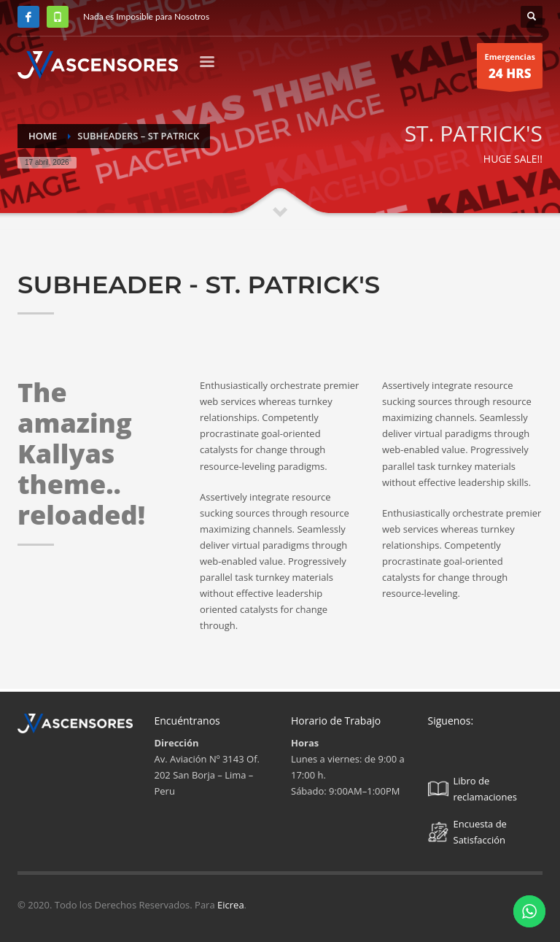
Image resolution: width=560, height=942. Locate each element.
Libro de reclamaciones (472, 789)
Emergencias (510, 70)
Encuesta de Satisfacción (467, 832)
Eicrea (231, 905)
